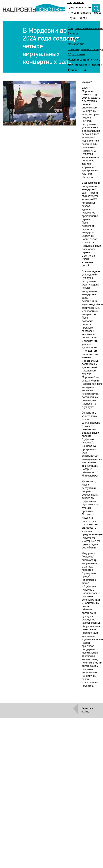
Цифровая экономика (82, 8)
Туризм (72, 70)
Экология (74, 39)
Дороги (82, 18)
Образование (76, 55)
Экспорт (73, 34)
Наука (72, 18)
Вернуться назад (88, 710)
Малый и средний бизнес (84, 60)
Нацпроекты (76, 3)
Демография (76, 44)
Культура (74, 23)
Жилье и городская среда (85, 13)
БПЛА (82, 70)
